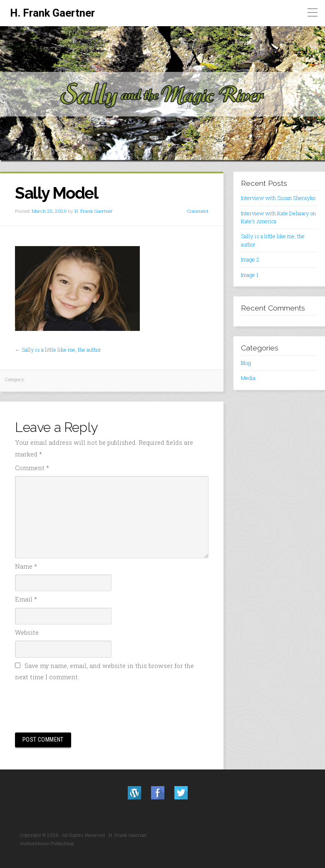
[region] (162, 94)
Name (26, 566)
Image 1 (250, 275)
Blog (246, 363)
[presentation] (78, 706)
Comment (198, 211)
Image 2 (250, 259)
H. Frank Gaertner (52, 13)
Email (26, 599)
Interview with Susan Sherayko (278, 198)
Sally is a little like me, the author (61, 350)
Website (27, 633)
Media (248, 378)
